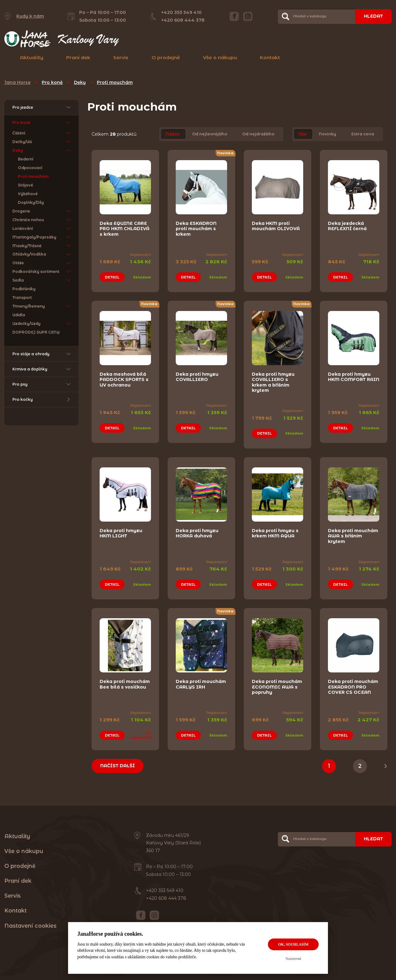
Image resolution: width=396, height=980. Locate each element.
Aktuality (32, 57)
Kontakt (270, 57)
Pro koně (52, 82)
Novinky (328, 134)
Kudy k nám (30, 16)
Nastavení (293, 959)
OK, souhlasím (293, 944)
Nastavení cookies (30, 926)
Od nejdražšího (258, 134)
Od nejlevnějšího (210, 134)
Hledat (373, 16)
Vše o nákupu (220, 57)
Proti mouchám (115, 82)
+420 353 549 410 (181, 12)
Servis (121, 57)
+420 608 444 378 (183, 20)
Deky (80, 82)
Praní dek (78, 57)
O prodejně (166, 57)
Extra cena (363, 134)
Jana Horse (17, 82)
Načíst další (118, 766)
